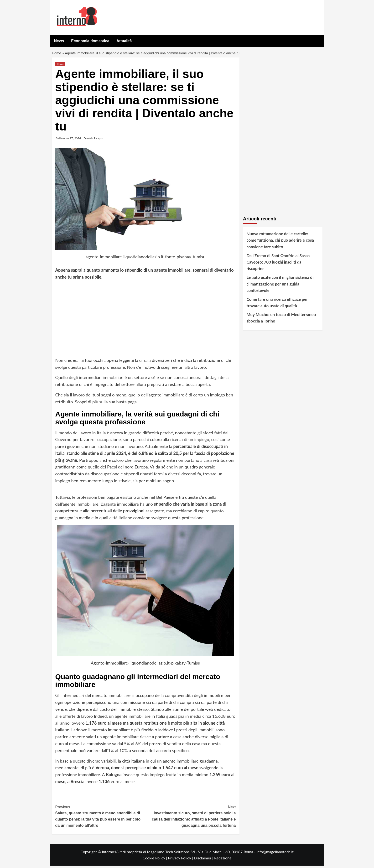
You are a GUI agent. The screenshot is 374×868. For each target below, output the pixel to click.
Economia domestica (90, 41)
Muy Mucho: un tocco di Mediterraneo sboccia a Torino (281, 320)
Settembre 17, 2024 (69, 141)
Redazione (223, 860)
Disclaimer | (204, 860)
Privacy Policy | (181, 860)
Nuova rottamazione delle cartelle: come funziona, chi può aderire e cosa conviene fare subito (280, 242)
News (59, 41)
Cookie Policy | (155, 860)
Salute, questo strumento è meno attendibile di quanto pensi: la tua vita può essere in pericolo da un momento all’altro (101, 818)
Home (57, 55)
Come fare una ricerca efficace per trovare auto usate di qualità (277, 305)
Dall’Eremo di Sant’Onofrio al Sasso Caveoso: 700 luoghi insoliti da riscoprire (278, 264)
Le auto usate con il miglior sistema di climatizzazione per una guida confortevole (280, 286)
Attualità (124, 41)
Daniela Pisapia (93, 141)
